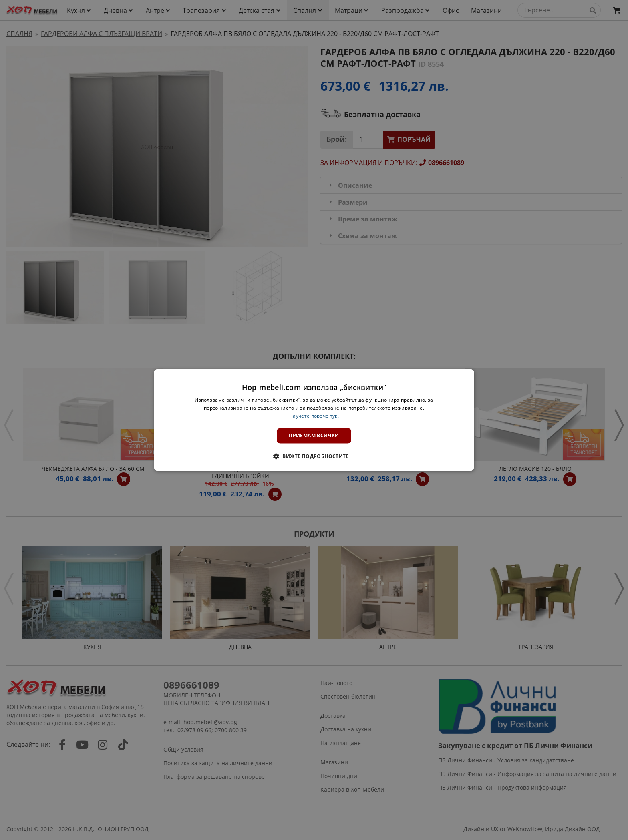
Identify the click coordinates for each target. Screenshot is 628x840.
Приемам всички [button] (314, 435)
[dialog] (314, 420)
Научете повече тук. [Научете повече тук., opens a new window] (314, 416)
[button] (314, 456)
